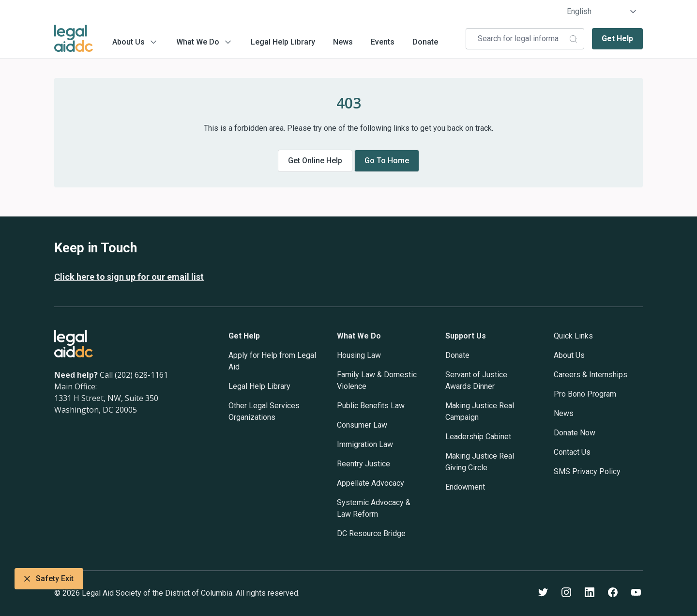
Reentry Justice (364, 464)
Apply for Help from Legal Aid (272, 361)
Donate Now (575, 433)
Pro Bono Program (585, 394)
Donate (425, 42)
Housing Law (359, 355)
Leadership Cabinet (478, 437)
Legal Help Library (283, 42)
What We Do (198, 42)
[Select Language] (602, 12)
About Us (129, 42)
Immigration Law (365, 444)
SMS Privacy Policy (587, 471)
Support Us (466, 336)
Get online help (315, 161)
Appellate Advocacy (371, 483)
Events (383, 42)
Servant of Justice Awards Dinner (476, 380)
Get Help (617, 38)
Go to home (387, 161)
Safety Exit (49, 579)
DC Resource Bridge (371, 533)
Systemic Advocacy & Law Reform (374, 508)
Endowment (465, 487)
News (343, 42)
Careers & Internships (591, 375)
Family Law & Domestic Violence (377, 380)
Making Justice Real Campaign (480, 411)
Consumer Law (362, 425)
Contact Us (572, 452)
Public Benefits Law (371, 406)
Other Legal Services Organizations (264, 411)
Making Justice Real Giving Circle (480, 462)
